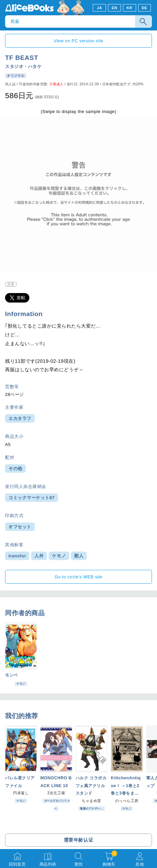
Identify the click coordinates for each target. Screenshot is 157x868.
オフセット (20, 527)
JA (99, 8)
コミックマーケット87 (32, 498)
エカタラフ (20, 418)
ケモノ (59, 556)
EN (115, 8)
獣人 (79, 556)
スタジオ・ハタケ (23, 66)
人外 (39, 556)
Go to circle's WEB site (79, 577)
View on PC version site (78, 41)
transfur (17, 556)
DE (145, 8)
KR (129, 8)
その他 (15, 469)
